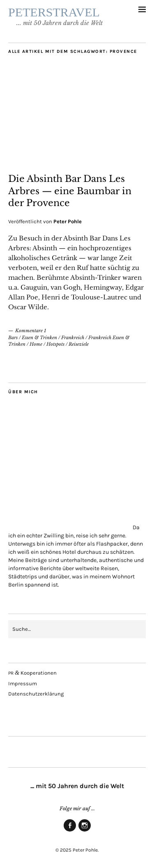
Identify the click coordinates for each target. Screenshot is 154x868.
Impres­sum (23, 683)
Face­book (70, 831)
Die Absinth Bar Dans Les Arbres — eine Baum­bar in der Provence (70, 191)
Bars (13, 338)
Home (36, 344)
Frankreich (73, 338)
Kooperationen (32, 673)
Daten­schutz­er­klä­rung (36, 694)
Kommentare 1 (31, 331)
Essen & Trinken (39, 338)
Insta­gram (85, 831)
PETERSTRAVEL (54, 12)
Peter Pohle (68, 221)
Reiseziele (79, 344)
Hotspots (55, 344)
